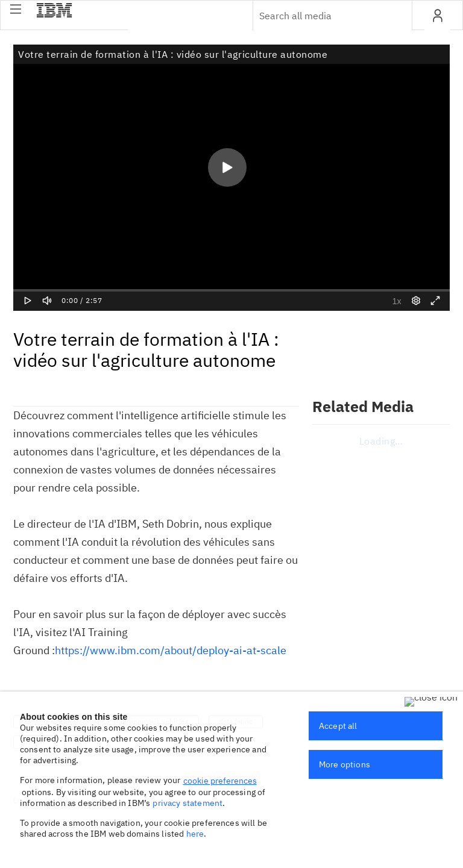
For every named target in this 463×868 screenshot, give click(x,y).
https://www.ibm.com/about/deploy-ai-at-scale (171, 650)
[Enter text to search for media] (320, 16)
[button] (16, 9)
